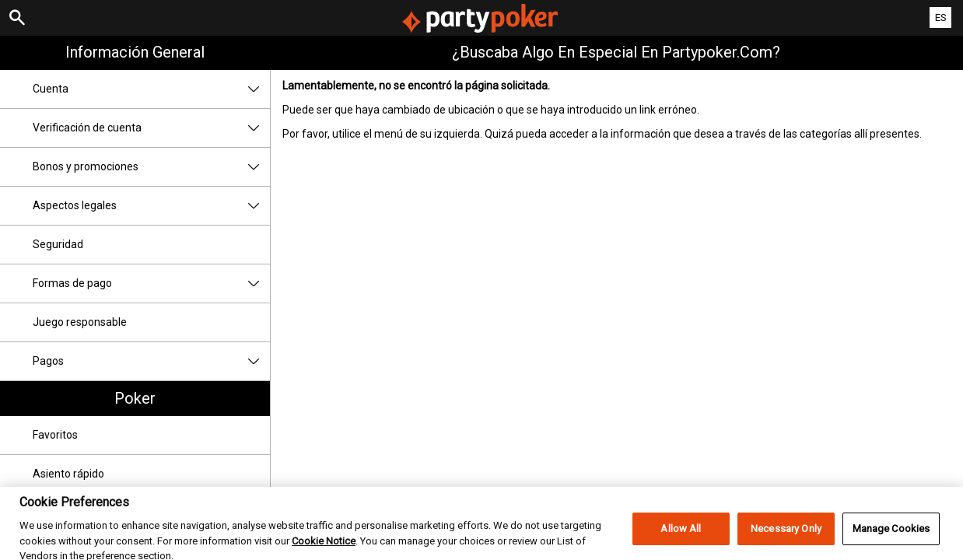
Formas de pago (151, 283)
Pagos (151, 361)
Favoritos (55, 435)
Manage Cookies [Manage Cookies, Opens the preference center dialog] (891, 539)
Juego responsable (80, 322)
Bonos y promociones (151, 167)
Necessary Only (786, 539)
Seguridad (58, 244)
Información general (135, 52)
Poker (135, 398)
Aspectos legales (151, 206)
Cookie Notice (324, 552)
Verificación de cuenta (151, 128)
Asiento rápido (68, 474)
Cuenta (151, 89)
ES (941, 17)
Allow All (681, 539)
